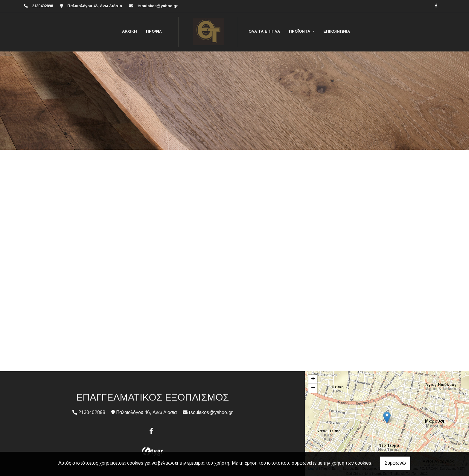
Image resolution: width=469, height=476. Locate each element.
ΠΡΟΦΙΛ (154, 31)
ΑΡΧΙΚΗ (130, 31)
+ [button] (313, 379)
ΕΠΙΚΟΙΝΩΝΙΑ (337, 31)
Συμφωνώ (395, 463)
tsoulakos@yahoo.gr (158, 6)
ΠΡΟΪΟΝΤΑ (300, 31)
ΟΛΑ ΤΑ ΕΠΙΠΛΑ (264, 31)
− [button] (313, 388)
